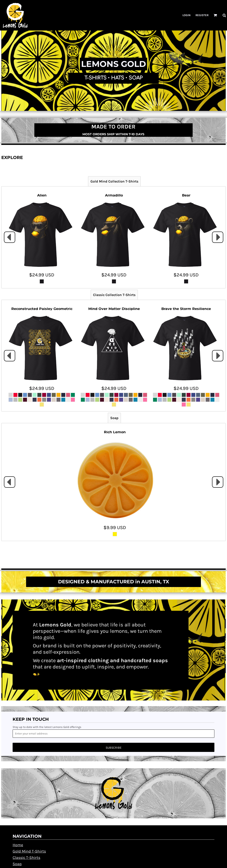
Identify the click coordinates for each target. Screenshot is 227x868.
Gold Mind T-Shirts (29, 851)
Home (18, 845)
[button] (215, 15)
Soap (17, 864)
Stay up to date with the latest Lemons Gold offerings (47, 727)
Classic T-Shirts (26, 858)
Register (202, 15)
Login (186, 15)
